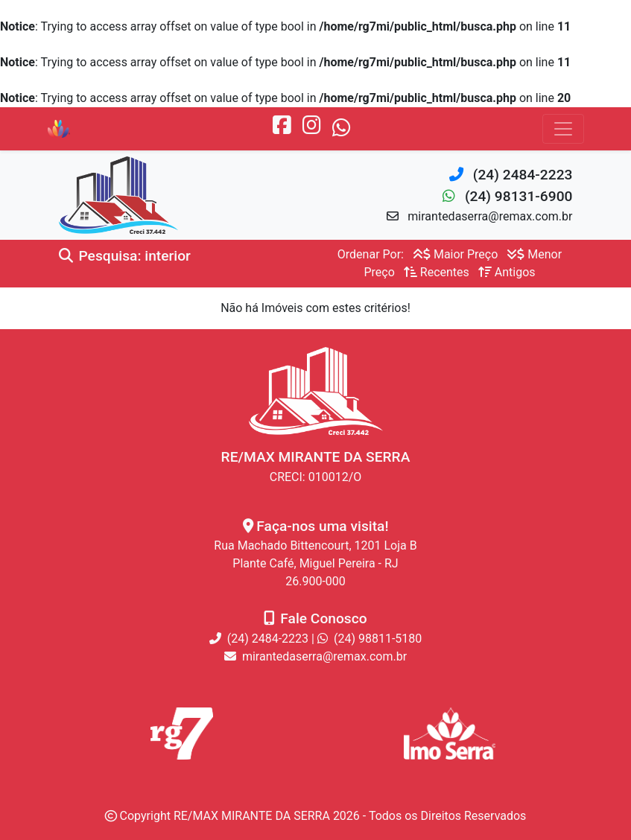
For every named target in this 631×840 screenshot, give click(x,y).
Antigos (507, 272)
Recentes (437, 272)
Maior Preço (455, 254)
